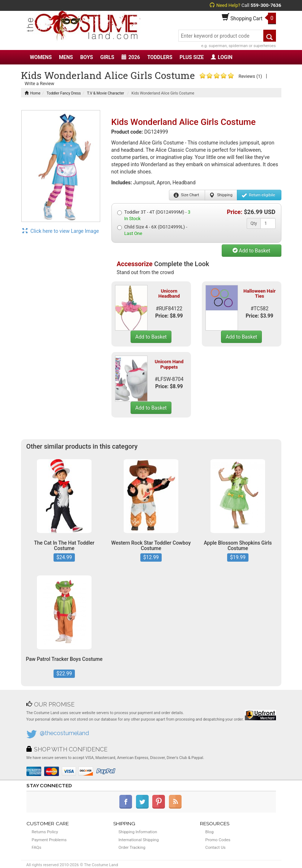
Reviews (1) (250, 76)
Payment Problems (49, 840)
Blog (210, 832)
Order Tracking (132, 847)
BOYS (87, 57)
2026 (131, 57)
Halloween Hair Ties (260, 293)
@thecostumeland (64, 733)
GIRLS (107, 57)
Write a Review (39, 83)
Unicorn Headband (169, 293)
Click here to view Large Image (61, 231)
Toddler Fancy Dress (64, 93)
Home (33, 93)
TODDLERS (160, 57)
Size (186, 195)
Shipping (221, 195)
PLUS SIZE (192, 57)
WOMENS (41, 57)
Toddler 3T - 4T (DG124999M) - (154, 215)
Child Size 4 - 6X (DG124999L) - (152, 230)
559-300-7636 (266, 5)
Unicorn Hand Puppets (169, 364)
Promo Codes (218, 840)
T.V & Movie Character (105, 93)
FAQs (37, 847)
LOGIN (222, 57)
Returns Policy (45, 832)
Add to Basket (251, 251)
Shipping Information (138, 832)
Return (258, 195)
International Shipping (139, 840)
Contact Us (216, 847)
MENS (66, 57)
